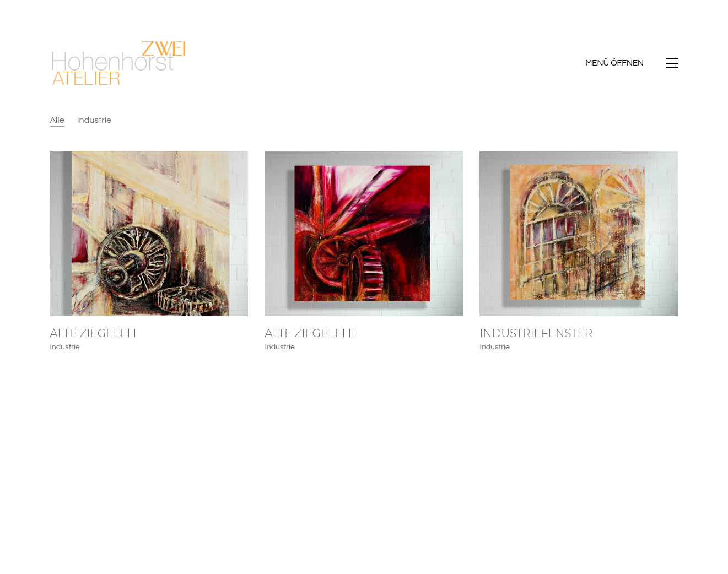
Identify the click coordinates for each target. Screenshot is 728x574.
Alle (57, 120)
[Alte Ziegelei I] (149, 234)
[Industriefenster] (579, 235)
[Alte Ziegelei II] (364, 234)
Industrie (94, 120)
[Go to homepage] (119, 63)
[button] (632, 63)
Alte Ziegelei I (93, 333)
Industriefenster (536, 334)
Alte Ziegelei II (309, 333)
